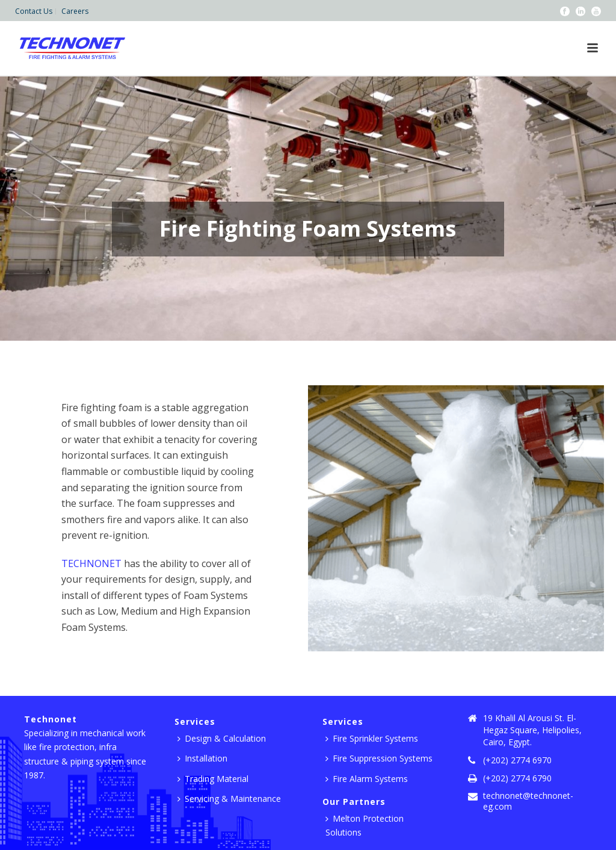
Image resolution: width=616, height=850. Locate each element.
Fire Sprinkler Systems (372, 738)
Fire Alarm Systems (367, 779)
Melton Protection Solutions (365, 825)
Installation (202, 758)
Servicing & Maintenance (229, 799)
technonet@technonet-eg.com (528, 801)
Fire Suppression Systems (379, 758)
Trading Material (213, 779)
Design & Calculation (222, 738)
